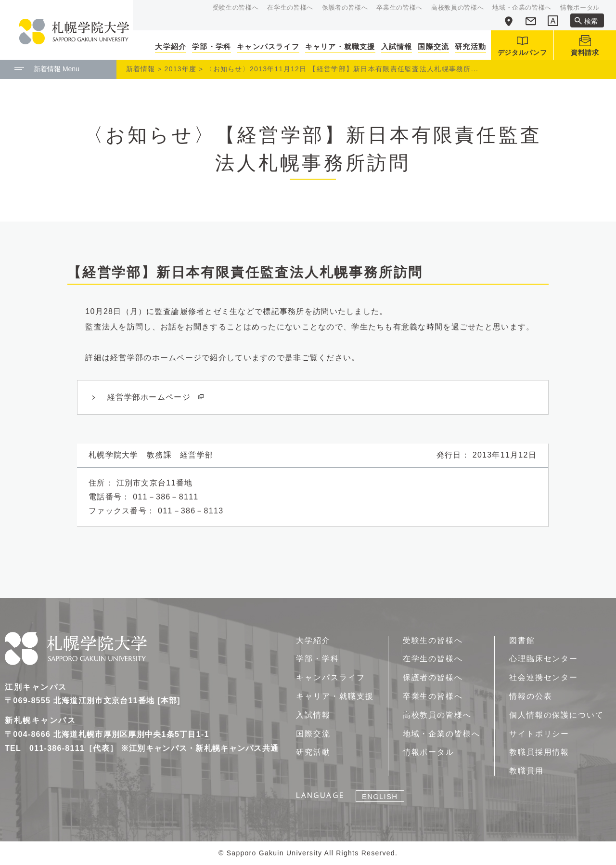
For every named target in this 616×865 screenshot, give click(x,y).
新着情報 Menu (47, 69)
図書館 (522, 640)
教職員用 (526, 771)
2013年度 (181, 69)
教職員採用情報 (539, 752)
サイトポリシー (539, 734)
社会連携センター (544, 677)
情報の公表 (531, 696)
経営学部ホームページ (156, 397)
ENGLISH (380, 796)
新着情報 (141, 69)
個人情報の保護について (557, 715)
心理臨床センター (544, 659)
